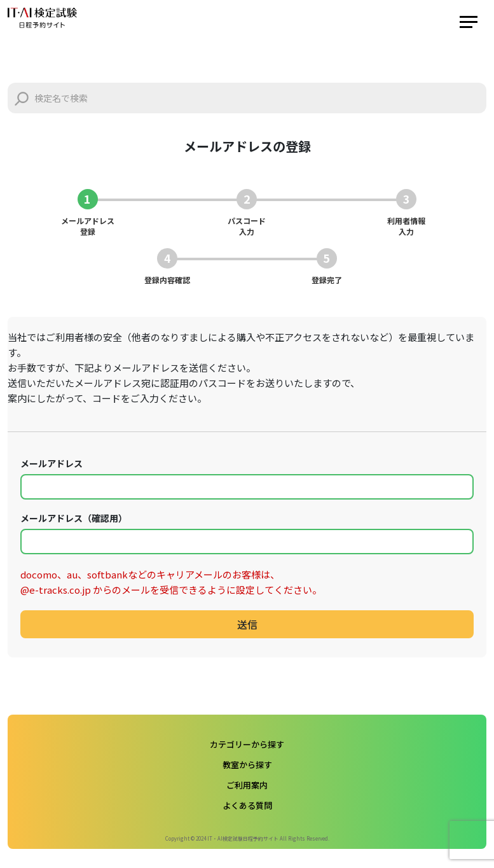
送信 (247, 624)
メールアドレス (51, 463)
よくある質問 (247, 805)
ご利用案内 (247, 785)
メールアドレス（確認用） (74, 518)
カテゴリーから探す (247, 744)
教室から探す (247, 765)
